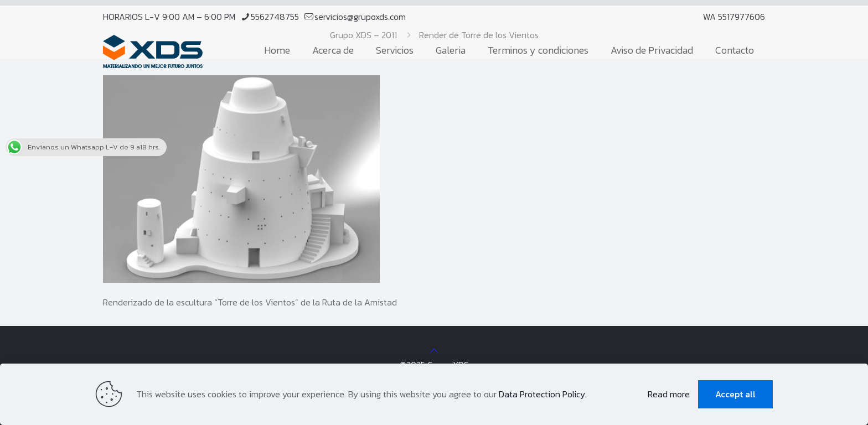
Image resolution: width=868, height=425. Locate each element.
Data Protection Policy (542, 394)
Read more (669, 394)
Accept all (735, 394)
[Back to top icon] (434, 350)
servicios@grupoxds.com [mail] (360, 17)
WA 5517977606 (734, 17)
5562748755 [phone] (275, 17)
